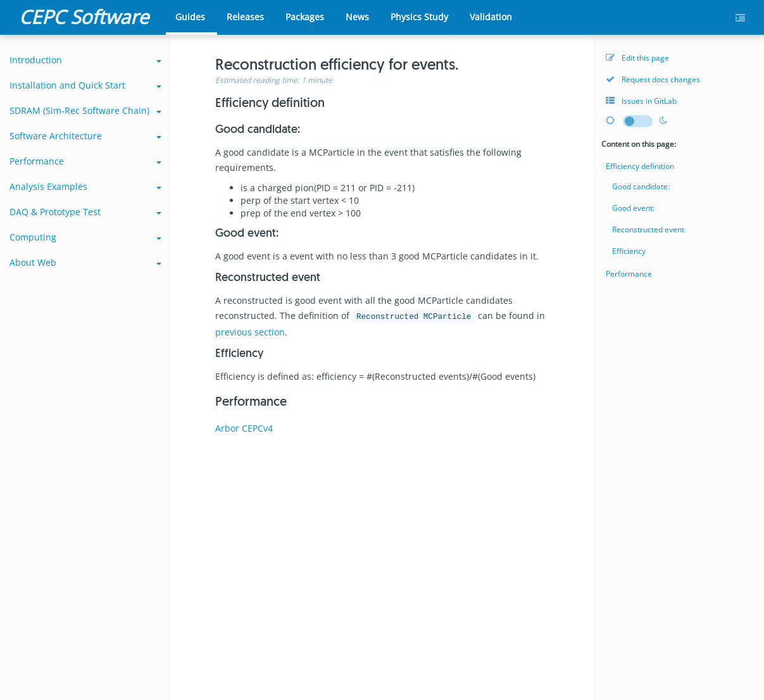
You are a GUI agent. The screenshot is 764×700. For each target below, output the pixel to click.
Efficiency (629, 251)
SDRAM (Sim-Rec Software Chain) (85, 110)
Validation (491, 17)
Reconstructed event (648, 229)
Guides (190, 17)
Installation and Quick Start (85, 85)
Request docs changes (653, 79)
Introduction (85, 60)
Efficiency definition (640, 166)
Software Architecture (85, 136)
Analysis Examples (85, 186)
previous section (250, 332)
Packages (305, 17)
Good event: (633, 208)
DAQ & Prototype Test (85, 212)
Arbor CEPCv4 (244, 428)
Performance (85, 161)
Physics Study (419, 17)
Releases (245, 17)
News (357, 17)
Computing (85, 237)
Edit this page (637, 58)
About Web (85, 262)
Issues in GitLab (641, 101)
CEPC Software (84, 17)
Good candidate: (641, 186)
